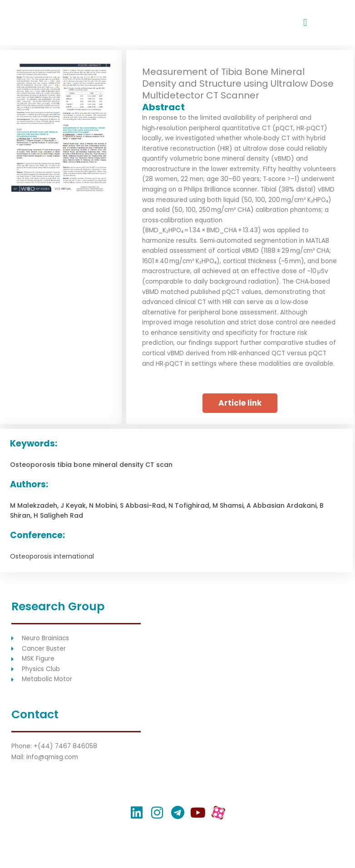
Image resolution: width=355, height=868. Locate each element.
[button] (305, 23)
